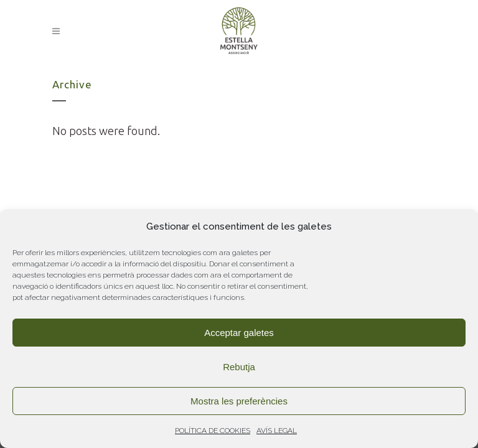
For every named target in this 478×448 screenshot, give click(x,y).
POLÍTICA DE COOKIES (213, 431)
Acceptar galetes (239, 333)
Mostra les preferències (239, 401)
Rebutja (239, 367)
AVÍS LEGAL (277, 431)
